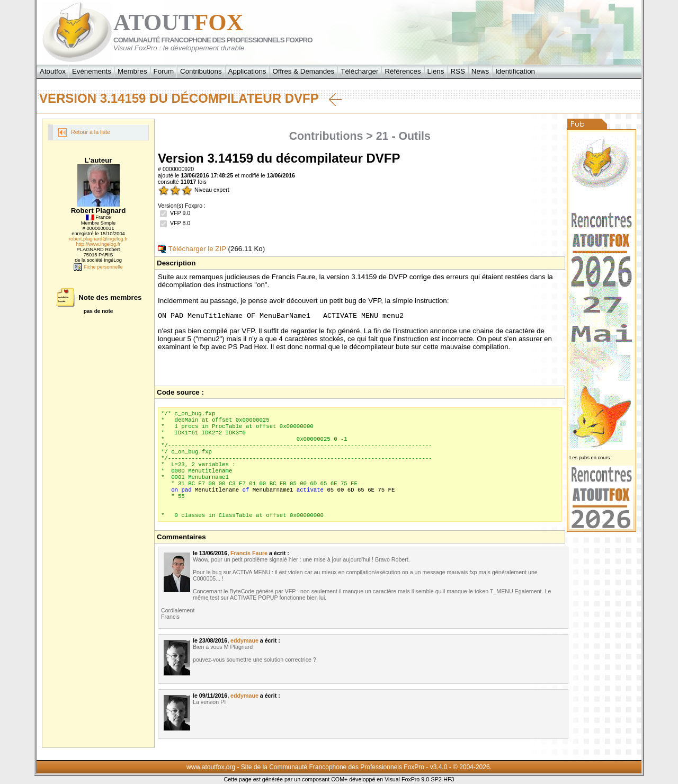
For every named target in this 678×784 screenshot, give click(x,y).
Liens (436, 71)
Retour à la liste (84, 132)
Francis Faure (249, 555)
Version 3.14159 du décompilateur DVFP (190, 99)
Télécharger (359, 71)
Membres (132, 71)
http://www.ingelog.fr (99, 244)
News (480, 71)
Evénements (92, 71)
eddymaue (244, 642)
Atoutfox (53, 71)
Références (403, 71)
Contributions (201, 71)
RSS (457, 71)
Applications (247, 71)
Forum (164, 71)
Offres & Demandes (303, 71)
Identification (515, 71)
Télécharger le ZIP (192, 249)
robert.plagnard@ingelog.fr (98, 239)
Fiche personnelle (98, 267)
